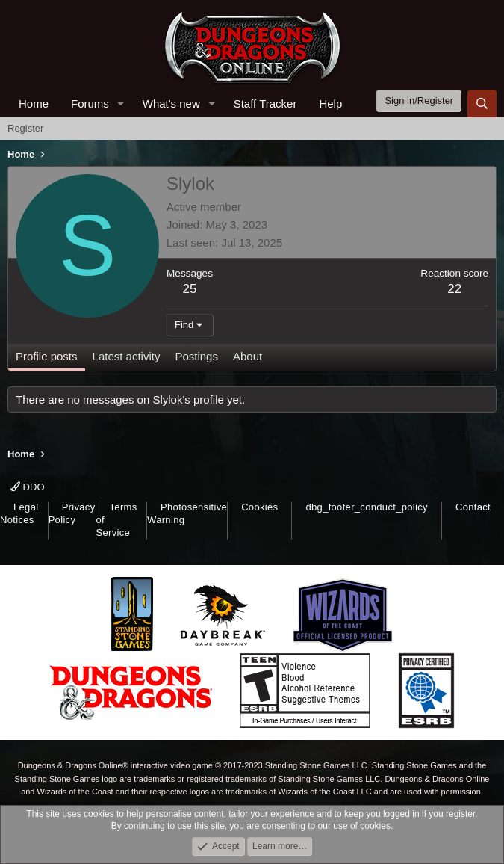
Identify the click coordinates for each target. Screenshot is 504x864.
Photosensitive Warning (187, 513)
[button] (121, 104)
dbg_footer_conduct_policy (367, 507)
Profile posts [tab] (47, 356)
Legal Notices (19, 513)
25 (190, 289)
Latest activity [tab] (127, 356)
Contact (473, 507)
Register (25, 128)
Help (330, 104)
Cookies (259, 507)
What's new (171, 104)
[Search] (482, 104)
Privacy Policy (72, 513)
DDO (28, 487)
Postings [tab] (196, 356)
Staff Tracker (265, 104)
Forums (90, 104)
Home (34, 104)
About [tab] (248, 356)
